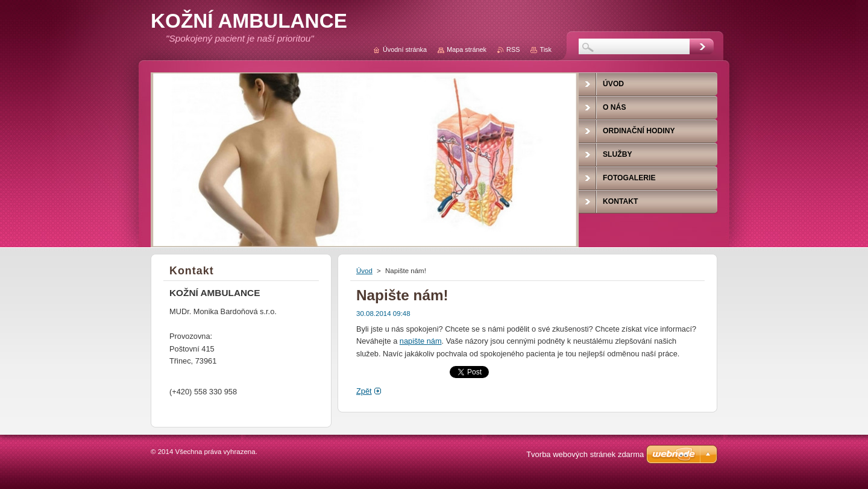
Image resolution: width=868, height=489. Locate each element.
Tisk (546, 49)
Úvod (364, 271)
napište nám (421, 341)
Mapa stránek (467, 49)
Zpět (364, 391)
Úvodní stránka (405, 49)
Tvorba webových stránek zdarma (585, 454)
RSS (513, 49)
